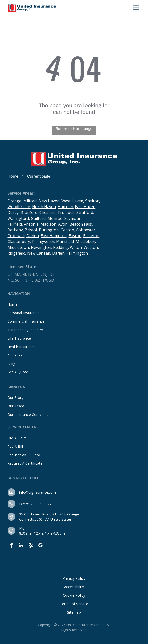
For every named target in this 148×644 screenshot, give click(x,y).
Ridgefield (16, 253)
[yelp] (31, 546)
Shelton (92, 201)
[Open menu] (136, 8)
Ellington (91, 236)
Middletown (18, 247)
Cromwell (16, 236)
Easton (75, 236)
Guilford (38, 218)
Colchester (86, 230)
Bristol (31, 230)
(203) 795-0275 (41, 504)
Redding (61, 247)
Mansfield (65, 242)
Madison (48, 224)
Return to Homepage (74, 129)
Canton (67, 230)
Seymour (72, 218)
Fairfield (15, 224)
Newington (41, 247)
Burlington (49, 230)
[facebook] (11, 546)
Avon (63, 224)
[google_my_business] (41, 546)
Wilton (76, 247)
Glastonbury (19, 242)
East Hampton (54, 236)
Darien (33, 236)
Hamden (65, 207)
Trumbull (66, 212)
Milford (30, 201)
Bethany (15, 230)
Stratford (85, 212)
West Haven (72, 201)
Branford (29, 212)
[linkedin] (21, 546)
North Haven (44, 207)
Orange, (15, 201)
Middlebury (86, 242)
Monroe (55, 218)
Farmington (77, 253)
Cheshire (47, 212)
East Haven (85, 207)
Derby (13, 212)
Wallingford (18, 218)
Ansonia (31, 224)
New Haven (49, 201)
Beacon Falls (81, 224)
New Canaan (39, 253)
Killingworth (43, 242)
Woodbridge (19, 207)
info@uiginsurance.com (37, 492)
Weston (91, 247)
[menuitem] (74, 304)
